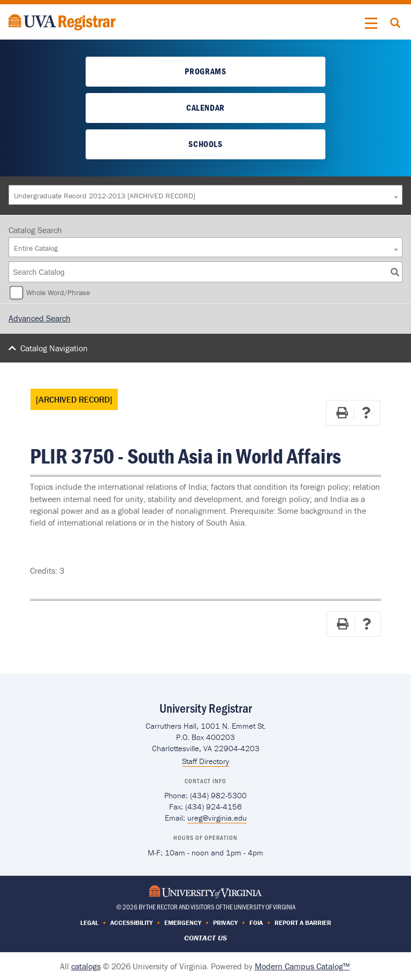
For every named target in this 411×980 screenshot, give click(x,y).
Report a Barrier (303, 923)
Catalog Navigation (54, 348)
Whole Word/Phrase (58, 292)
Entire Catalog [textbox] (36, 248)
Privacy (225, 923)
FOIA (256, 923)
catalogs (86, 966)
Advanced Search (40, 318)
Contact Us (205, 938)
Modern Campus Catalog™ (302, 966)
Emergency (183, 923)
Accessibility (131, 923)
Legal (89, 923)
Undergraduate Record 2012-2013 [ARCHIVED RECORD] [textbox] (105, 196)
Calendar (205, 107)
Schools (205, 144)
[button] (371, 24)
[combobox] (205, 195)
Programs (205, 71)
